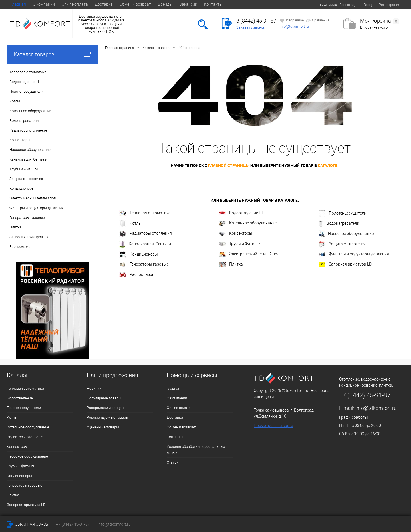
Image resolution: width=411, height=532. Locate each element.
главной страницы (229, 165)
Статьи (173, 462)
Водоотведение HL (241, 213)
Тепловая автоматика (145, 213)
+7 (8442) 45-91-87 (73, 524)
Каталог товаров (53, 54)
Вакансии (188, 4)
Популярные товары (104, 398)
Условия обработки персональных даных (196, 450)
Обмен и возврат (135, 4)
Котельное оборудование (248, 223)
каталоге (328, 165)
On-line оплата (75, 4)
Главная (18, 4)
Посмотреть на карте (273, 426)
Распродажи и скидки (105, 408)
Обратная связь (28, 524)
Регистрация (389, 5)
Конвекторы (236, 233)
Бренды (165, 4)
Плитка (231, 264)
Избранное (292, 21)
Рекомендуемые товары (108, 417)
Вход (368, 5)
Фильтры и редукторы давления (354, 254)
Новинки (94, 388)
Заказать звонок (251, 27)
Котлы (130, 224)
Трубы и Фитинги (240, 244)
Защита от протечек (342, 244)
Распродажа (136, 275)
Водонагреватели (339, 224)
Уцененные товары (103, 427)
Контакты (213, 4)
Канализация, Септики (145, 244)
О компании (44, 4)
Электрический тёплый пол (249, 254)
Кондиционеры (139, 254)
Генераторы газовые (144, 264)
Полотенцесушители (342, 213)
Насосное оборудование (346, 234)
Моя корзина (379, 21)
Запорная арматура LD (345, 264)
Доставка (104, 4)
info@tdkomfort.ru (294, 26)
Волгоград (348, 5)
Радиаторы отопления (146, 234)
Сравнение (318, 21)
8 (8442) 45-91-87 (256, 21)
